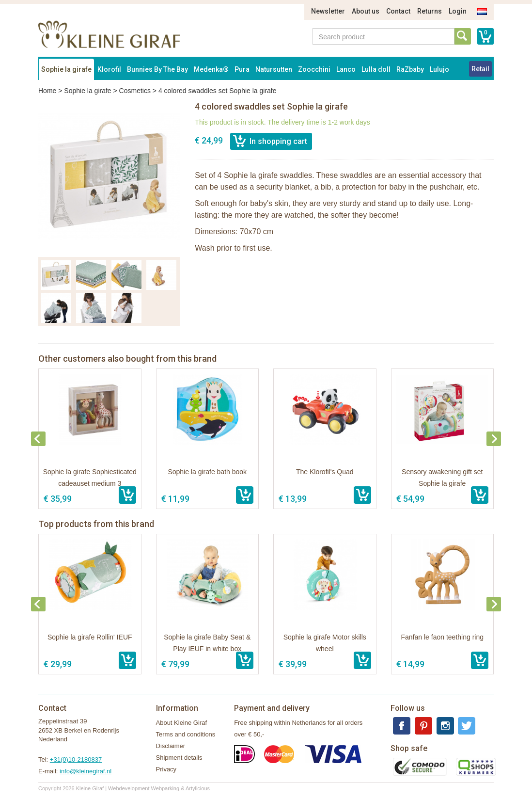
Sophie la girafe (66, 69)
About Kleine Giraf (182, 723)
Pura (242, 69)
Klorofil (109, 69)
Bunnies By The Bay (157, 69)
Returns (430, 11)
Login (458, 11)
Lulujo (439, 69)
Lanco (346, 69)
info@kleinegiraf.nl (86, 771)
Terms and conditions (186, 734)
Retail (480, 69)
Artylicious (198, 788)
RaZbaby (410, 69)
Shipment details (179, 758)
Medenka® (211, 69)
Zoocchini (314, 69)
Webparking (165, 788)
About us (366, 11)
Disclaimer (171, 746)
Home (47, 91)
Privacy (166, 769)
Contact (398, 11)
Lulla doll (376, 69)
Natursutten (274, 69)
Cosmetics (135, 91)
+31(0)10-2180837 (76, 759)
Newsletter (328, 11)
